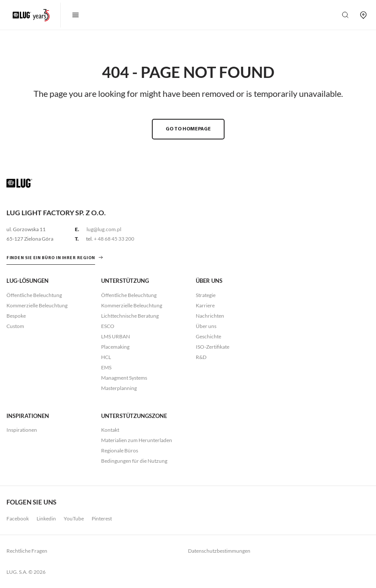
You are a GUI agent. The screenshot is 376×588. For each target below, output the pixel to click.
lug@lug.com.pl (104, 229)
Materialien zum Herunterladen (137, 440)
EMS (106, 367)
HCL (106, 357)
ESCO (108, 326)
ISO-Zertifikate (213, 347)
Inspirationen (22, 430)
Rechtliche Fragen (27, 551)
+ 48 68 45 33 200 (114, 239)
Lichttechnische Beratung (130, 316)
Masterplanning (119, 388)
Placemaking (115, 347)
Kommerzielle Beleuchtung (37, 305)
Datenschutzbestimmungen (219, 551)
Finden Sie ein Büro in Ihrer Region (51, 258)
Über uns (206, 326)
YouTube (74, 518)
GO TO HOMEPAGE (188, 129)
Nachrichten (210, 316)
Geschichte (208, 336)
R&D (201, 357)
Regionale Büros (120, 450)
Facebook (18, 518)
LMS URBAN (116, 336)
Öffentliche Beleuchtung (34, 295)
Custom (15, 326)
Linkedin (46, 518)
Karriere (205, 305)
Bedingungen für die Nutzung (134, 461)
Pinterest (102, 518)
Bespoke (16, 316)
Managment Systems (124, 378)
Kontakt (110, 430)
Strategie (206, 295)
